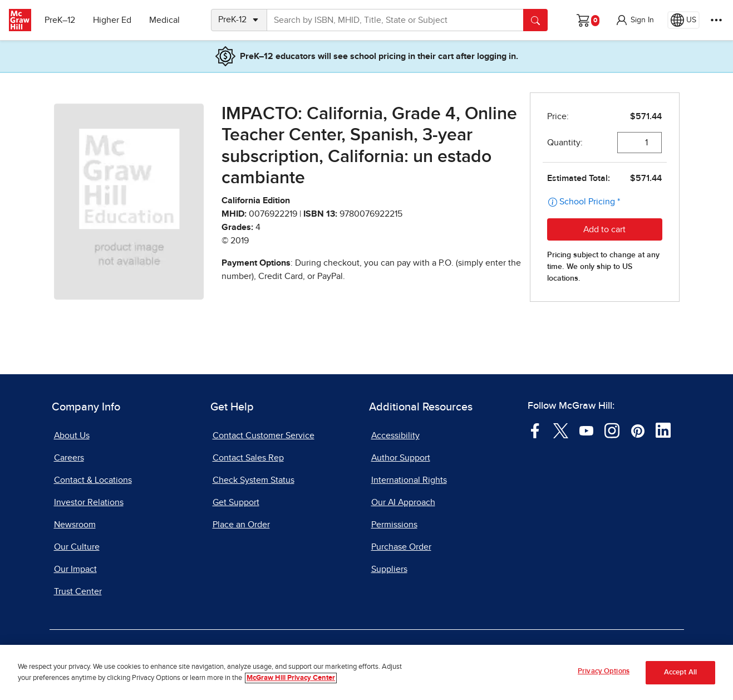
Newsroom (75, 525)
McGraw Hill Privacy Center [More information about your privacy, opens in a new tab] (291, 679)
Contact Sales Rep (248, 458)
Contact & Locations (93, 480)
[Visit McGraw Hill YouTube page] (586, 430)
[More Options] (716, 20)
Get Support (236, 502)
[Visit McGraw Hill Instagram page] (612, 430)
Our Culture (77, 547)
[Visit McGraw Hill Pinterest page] (638, 430)
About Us (72, 435)
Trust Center (78, 591)
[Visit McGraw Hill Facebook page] (535, 430)
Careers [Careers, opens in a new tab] (69, 458)
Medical (164, 20)
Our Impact (75, 569)
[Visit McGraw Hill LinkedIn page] (663, 430)
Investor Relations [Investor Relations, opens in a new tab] (89, 502)
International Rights (409, 480)
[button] (634, 20)
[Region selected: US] (683, 20)
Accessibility (395, 435)
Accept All (680, 673)
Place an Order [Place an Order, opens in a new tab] (241, 525)
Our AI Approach (403, 502)
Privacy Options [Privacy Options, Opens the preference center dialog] (604, 672)
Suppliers (389, 569)
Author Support (401, 458)
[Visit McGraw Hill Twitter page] (561, 430)
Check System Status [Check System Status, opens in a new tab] (254, 480)
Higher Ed (112, 20)
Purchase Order (401, 547)
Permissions (394, 525)
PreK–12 (60, 20)
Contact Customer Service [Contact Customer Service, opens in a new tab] (264, 435)
